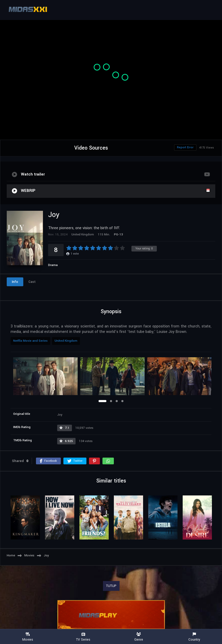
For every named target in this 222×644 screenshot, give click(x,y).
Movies (28, 637)
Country (194, 637)
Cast (32, 282)
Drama (53, 265)
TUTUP (111, 586)
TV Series (83, 637)
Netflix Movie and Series (30, 341)
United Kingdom (66, 341)
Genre (139, 637)
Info (15, 282)
